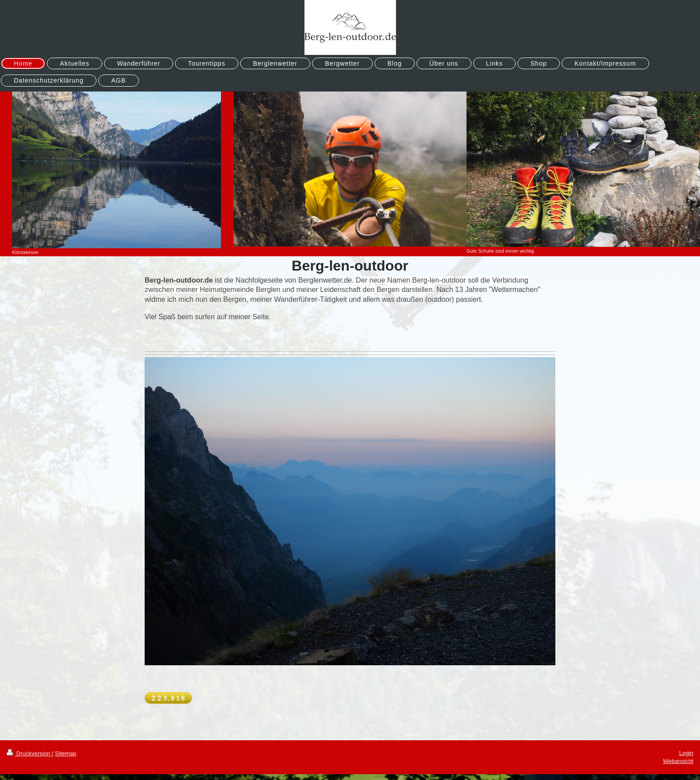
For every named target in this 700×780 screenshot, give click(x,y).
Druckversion (29, 753)
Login (686, 753)
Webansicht (678, 761)
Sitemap (66, 753)
